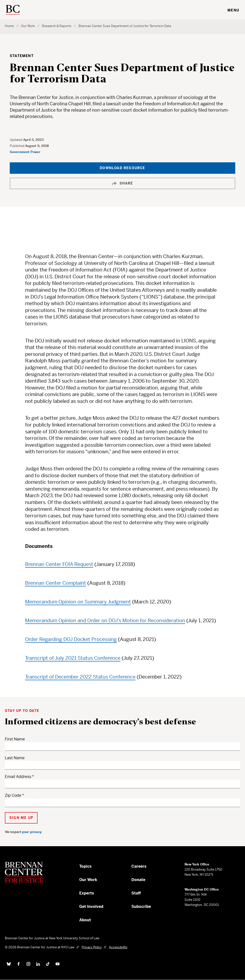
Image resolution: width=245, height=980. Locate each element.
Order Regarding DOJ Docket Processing (71, 639)
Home (9, 26)
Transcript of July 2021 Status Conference (73, 658)
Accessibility (118, 947)
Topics (85, 866)
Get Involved (91, 907)
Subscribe (141, 907)
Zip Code (13, 795)
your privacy (32, 832)
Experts (87, 893)
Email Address (18, 777)
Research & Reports (57, 26)
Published (17, 146)
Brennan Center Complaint (56, 583)
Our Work (28, 26)
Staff (136, 893)
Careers (139, 866)
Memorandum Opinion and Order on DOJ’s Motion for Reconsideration (105, 621)
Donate (138, 880)
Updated (16, 140)
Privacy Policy (92, 947)
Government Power (25, 152)
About (85, 920)
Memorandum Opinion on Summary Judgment (78, 602)
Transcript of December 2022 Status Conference (80, 677)
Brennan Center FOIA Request (59, 564)
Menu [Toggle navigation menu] (233, 10)
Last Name (15, 758)
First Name (15, 739)
